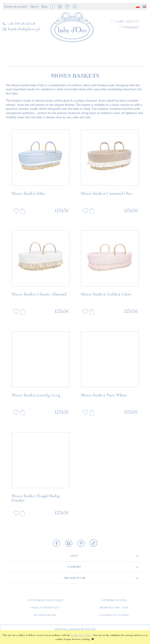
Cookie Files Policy (81, 635)
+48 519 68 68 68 (21, 24)
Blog (44, 6)
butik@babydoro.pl (24, 29)
